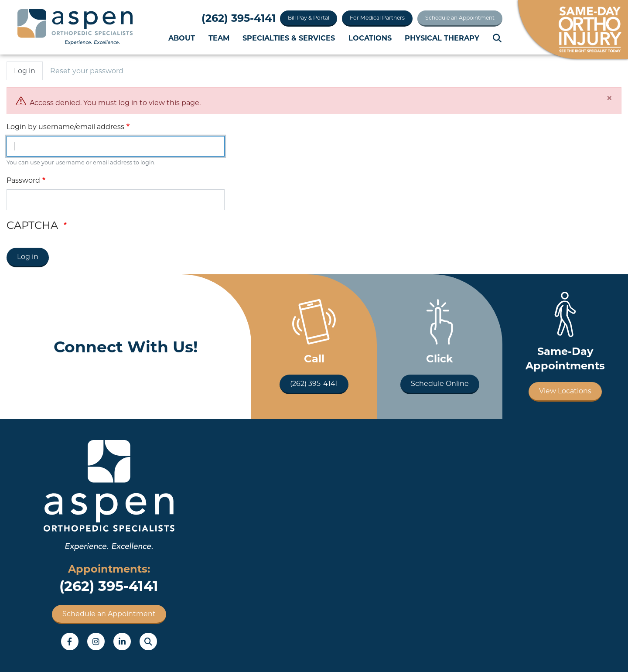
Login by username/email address (65, 127)
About (182, 38)
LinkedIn (122, 641)
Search (498, 38)
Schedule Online (440, 384)
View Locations (565, 391)
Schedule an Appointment (460, 18)
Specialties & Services (289, 38)
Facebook (70, 641)
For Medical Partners (377, 18)
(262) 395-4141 (239, 18)
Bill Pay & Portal (309, 18)
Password (23, 180)
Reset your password (87, 71)
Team (219, 38)
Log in (25, 71)
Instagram (96, 641)
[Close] (609, 98)
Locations (370, 38)
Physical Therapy (442, 38)
